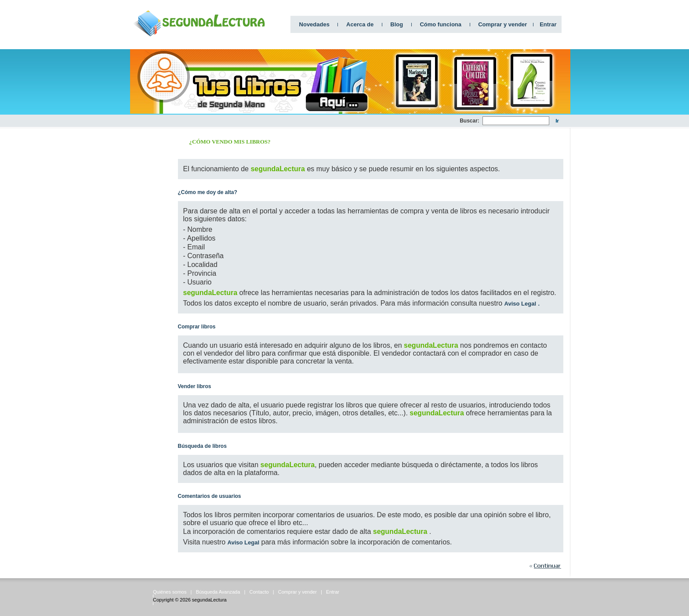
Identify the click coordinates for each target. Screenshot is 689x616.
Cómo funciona (441, 24)
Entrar (548, 24)
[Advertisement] (300, 121)
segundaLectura (209, 600)
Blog (397, 24)
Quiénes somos (170, 592)
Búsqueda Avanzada (218, 592)
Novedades (314, 24)
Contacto (259, 592)
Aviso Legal (520, 304)
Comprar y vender (502, 24)
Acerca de (360, 24)
